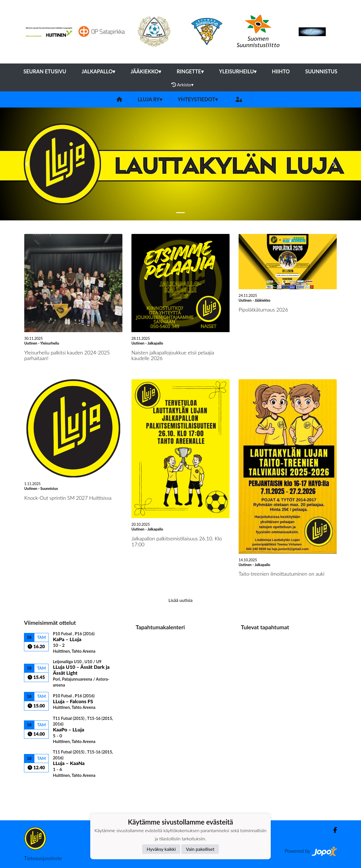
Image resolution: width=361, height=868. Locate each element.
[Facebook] (333, 830)
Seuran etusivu (45, 71)
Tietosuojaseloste (43, 858)
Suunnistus (321, 71)
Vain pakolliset (200, 849)
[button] (27, 164)
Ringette (190, 71)
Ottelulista (38, 788)
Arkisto (182, 85)
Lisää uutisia (180, 600)
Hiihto (281, 71)
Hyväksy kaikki (161, 849)
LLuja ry (150, 99)
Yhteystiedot (198, 99)
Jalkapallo (99, 71)
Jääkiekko (146, 71)
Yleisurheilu (238, 71)
